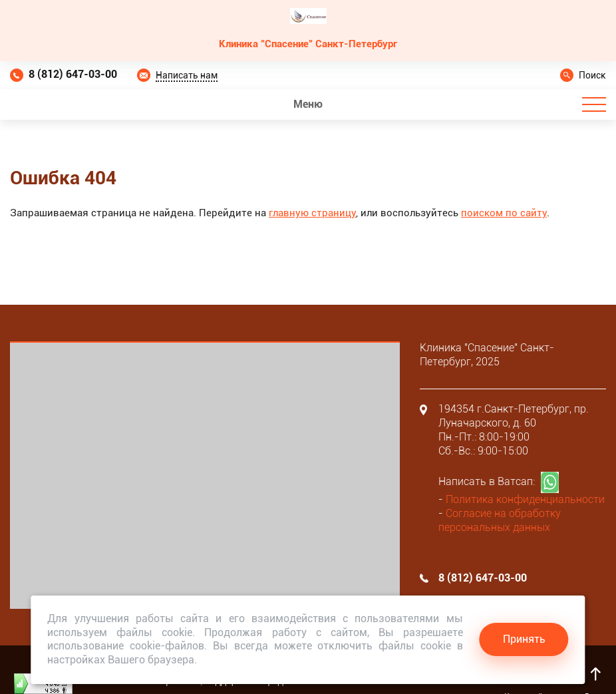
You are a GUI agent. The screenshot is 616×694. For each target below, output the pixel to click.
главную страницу (312, 213)
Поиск (592, 75)
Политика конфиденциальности (525, 499)
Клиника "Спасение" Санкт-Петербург (308, 44)
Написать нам (187, 75)
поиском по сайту (504, 213)
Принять (524, 639)
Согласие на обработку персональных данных (500, 520)
